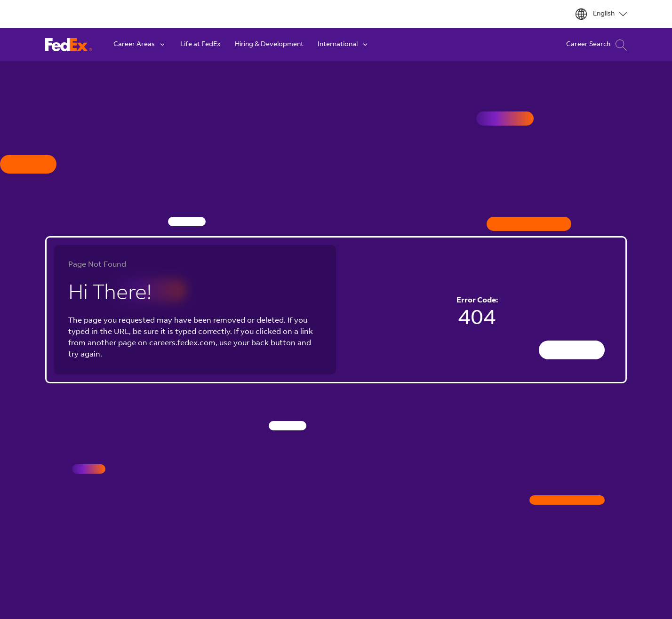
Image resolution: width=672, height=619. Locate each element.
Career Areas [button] (140, 45)
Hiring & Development (269, 45)
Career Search (596, 45)
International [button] (343, 45)
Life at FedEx (200, 45)
